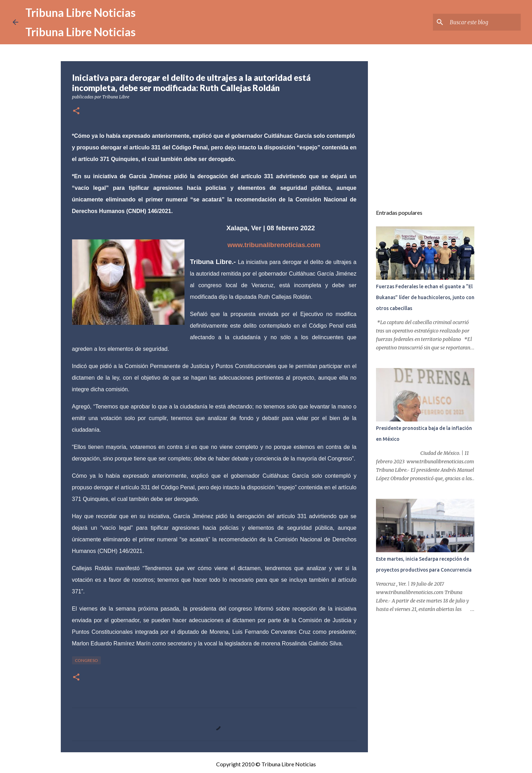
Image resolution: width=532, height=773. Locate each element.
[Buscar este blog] (484, 22)
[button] (76, 111)
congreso (86, 660)
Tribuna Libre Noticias (80, 12)
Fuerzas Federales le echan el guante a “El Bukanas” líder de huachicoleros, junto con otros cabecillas (425, 297)
